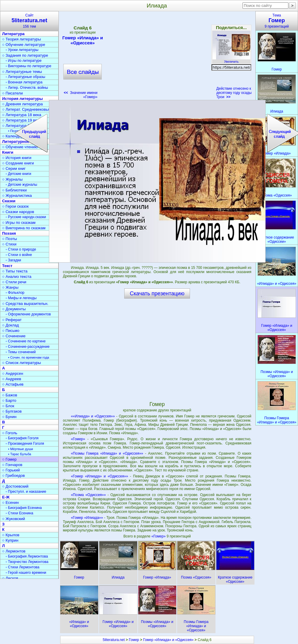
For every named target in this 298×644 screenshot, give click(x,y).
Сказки (9, 201)
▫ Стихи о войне (19, 255)
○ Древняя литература (22, 104)
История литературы (23, 99)
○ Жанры (10, 287)
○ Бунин (9, 417)
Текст (7, 266)
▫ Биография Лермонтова (27, 556)
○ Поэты (10, 239)
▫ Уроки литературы (22, 50)
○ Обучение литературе (24, 45)
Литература (13, 34)
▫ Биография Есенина (24, 508)
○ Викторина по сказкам (24, 228)
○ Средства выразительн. (25, 304)
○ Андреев (12, 379)
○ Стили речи (14, 282)
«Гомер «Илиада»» (87, 518)
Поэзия (9, 233)
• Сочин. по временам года (29, 357)
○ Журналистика (17, 196)
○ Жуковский (14, 519)
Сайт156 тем (29, 21)
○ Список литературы (21, 363)
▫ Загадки (13, 260)
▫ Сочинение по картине (26, 341)
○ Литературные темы (22, 72)
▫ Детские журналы (21, 185)
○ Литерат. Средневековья (26, 109)
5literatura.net (114, 640)
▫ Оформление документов (28, 314)
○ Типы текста (15, 271)
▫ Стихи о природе (21, 249)
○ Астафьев (13, 384)
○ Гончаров (12, 465)
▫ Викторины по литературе (29, 66)
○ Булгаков (12, 411)
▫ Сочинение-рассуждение (28, 347)
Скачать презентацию (157, 293)
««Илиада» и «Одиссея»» (93, 416)
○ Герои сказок (15, 206)
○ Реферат (12, 320)
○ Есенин (10, 503)
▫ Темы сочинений (21, 352)
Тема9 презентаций (277, 21)
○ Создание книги (18, 163)
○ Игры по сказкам (19, 223)
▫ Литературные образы (26, 77)
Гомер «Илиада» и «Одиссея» (83, 40)
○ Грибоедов (14, 475)
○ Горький (11, 470)
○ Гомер (9, 459)
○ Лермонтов (14, 551)
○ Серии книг (14, 169)
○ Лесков (10, 578)
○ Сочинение (14, 336)
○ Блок (8, 406)
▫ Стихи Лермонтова (23, 567)
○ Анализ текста (17, 277)
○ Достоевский (15, 486)
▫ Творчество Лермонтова (27, 562)
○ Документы (14, 309)
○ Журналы (12, 179)
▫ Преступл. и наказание (26, 492)
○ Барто (9, 400)
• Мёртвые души (21, 449)
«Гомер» (78, 439)
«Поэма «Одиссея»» (88, 495)
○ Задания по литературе (25, 55)
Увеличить (231, 60)
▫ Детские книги (18, 174)
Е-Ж (6, 497)
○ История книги (17, 158)
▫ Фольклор (15, 293)
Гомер (134, 640)
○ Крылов (11, 535)
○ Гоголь (10, 433)
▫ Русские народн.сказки (26, 217)
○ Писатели (12, 93)
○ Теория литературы (21, 39)
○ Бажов (10, 395)
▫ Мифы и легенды (21, 298)
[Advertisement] (157, 57)
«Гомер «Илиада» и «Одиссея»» (99, 476)
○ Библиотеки (14, 190)
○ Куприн (10, 540)
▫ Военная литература (24, 82)
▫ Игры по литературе (24, 61)
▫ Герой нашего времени (26, 573)
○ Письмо (11, 331)
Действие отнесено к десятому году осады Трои (234, 93)
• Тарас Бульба (20, 454)
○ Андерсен (13, 373)
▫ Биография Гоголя (22, 438)
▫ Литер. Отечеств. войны (27, 88)
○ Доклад (11, 325)
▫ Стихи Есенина (20, 513)
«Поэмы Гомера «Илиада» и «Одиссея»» (107, 453)
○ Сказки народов (18, 212)
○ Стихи (9, 244)
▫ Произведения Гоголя (25, 444)
